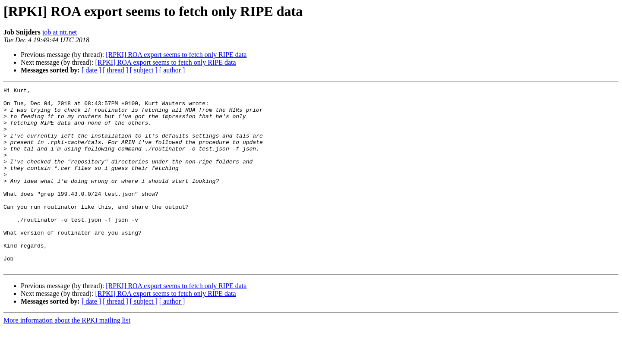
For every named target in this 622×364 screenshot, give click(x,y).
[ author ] (172, 70)
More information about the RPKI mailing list (67, 356)
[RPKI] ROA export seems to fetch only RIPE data (176, 55)
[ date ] (91, 70)
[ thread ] (115, 70)
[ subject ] (144, 70)
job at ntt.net (60, 32)
